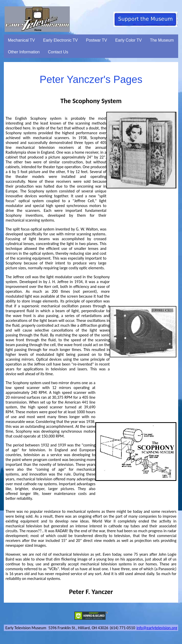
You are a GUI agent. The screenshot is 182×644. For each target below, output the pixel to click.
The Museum (162, 40)
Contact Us (58, 52)
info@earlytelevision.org (157, 628)
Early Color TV (129, 40)
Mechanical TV (21, 40)
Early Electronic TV (61, 40)
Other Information (24, 52)
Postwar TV (96, 40)
